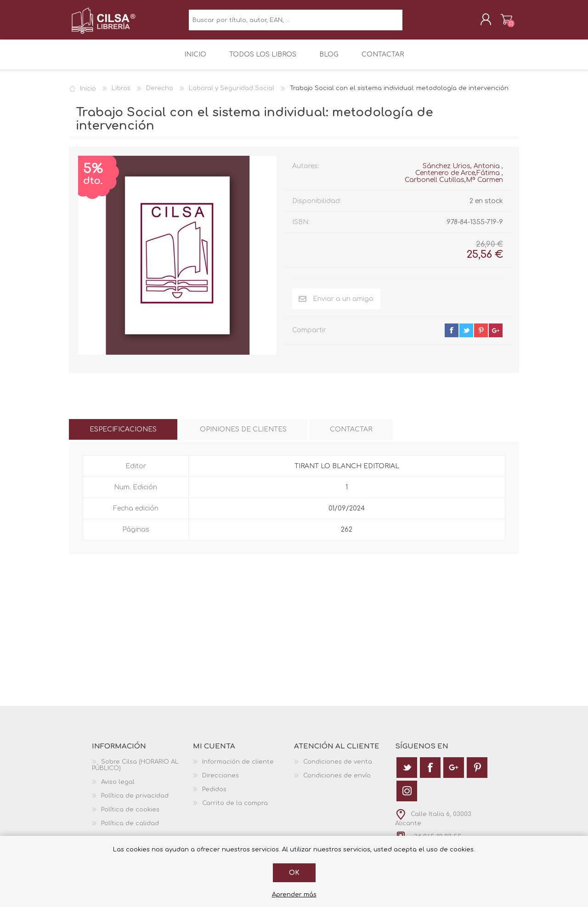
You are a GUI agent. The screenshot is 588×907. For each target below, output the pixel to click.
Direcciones (220, 782)
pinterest (481, 337)
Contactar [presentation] (351, 436)
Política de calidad (130, 830)
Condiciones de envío (337, 782)
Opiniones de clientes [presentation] (243, 436)
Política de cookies (130, 816)
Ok (294, 873)
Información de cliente (238, 768)
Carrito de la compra (497, 23)
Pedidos (214, 796)
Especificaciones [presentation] (123, 436)
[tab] (123, 436)
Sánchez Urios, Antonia (461, 173)
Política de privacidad (135, 802)
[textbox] (296, 23)
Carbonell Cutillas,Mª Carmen (454, 186)
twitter (466, 337)
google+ (496, 337)
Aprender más (294, 895)
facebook (452, 337)
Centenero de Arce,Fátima (458, 179)
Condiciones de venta (338, 768)
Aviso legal (118, 788)
